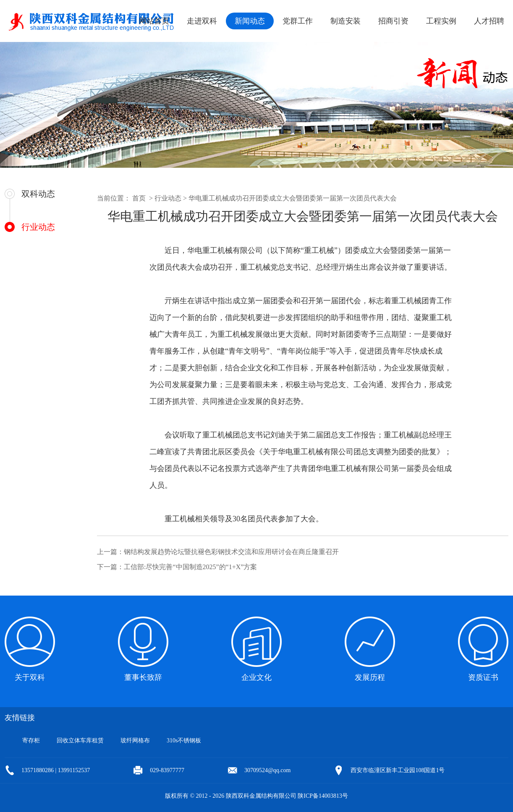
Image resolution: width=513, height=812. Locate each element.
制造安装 (345, 21)
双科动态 (38, 194)
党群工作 (298, 21)
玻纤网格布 (135, 740)
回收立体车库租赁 (80, 740)
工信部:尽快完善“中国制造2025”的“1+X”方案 (190, 567)
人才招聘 (489, 21)
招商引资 (393, 21)
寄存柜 (31, 740)
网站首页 (154, 21)
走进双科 (202, 21)
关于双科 (30, 677)
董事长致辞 (143, 677)
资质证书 (483, 677)
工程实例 (441, 21)
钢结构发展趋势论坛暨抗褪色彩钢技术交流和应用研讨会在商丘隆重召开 (231, 552)
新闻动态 (250, 21)
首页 (139, 198)
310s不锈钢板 (184, 740)
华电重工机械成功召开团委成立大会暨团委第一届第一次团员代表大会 (293, 198)
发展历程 (370, 677)
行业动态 (38, 227)
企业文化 (256, 677)
